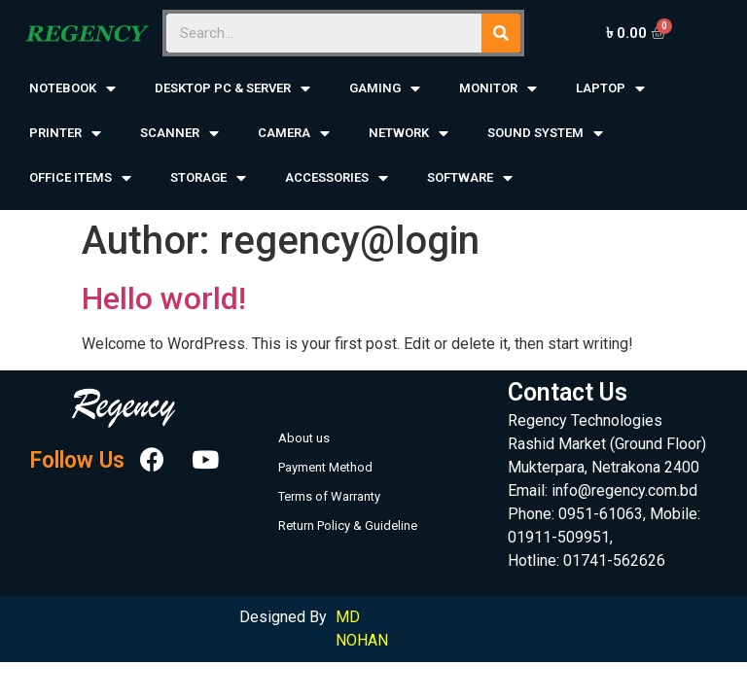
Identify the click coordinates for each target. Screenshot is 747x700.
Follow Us (77, 460)
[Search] (501, 33)
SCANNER (179, 134)
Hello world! (164, 298)
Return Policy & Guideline (348, 525)
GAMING (385, 89)
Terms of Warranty (329, 496)
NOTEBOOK (72, 89)
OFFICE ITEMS (80, 178)
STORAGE (208, 178)
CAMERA (294, 134)
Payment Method (325, 467)
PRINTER (65, 134)
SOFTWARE (470, 178)
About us (304, 438)
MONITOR (498, 89)
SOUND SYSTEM (545, 134)
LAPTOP (610, 89)
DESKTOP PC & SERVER (232, 89)
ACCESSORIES (337, 178)
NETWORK (409, 134)
